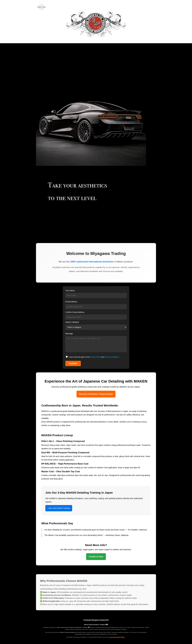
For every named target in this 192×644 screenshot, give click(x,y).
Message (69, 334)
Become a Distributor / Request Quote (96, 394)
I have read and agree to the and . (93, 357)
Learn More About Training (59, 508)
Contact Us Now (96, 557)
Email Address (71, 302)
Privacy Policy (95, 357)
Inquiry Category (72, 322)
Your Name (70, 291)
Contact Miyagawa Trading (117, 637)
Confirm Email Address (75, 312)
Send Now (73, 363)
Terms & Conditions (111, 357)
